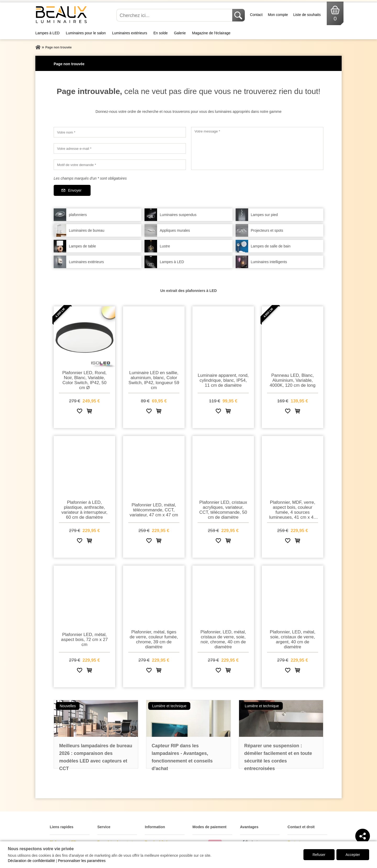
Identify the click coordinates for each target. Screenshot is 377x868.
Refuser (319, 855)
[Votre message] (257, 148)
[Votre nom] (120, 132)
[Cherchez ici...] (175, 15)
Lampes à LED (48, 33)
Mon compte (278, 15)
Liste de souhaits (307, 15)
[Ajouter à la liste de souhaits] (80, 412)
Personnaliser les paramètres (82, 861)
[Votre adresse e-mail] (120, 148)
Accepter (353, 855)
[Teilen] (363, 836)
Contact (256, 15)
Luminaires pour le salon (86, 33)
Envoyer (75, 190)
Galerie (180, 33)
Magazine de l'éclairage (211, 33)
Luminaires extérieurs (130, 33)
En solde (160, 33)
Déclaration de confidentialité (31, 861)
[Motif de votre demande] (120, 165)
